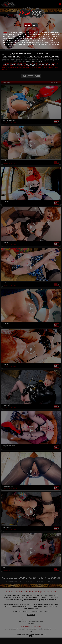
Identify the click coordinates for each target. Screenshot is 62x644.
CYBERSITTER (17, 62)
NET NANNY (26, 62)
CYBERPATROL (36, 62)
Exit (35, 25)
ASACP (44, 62)
